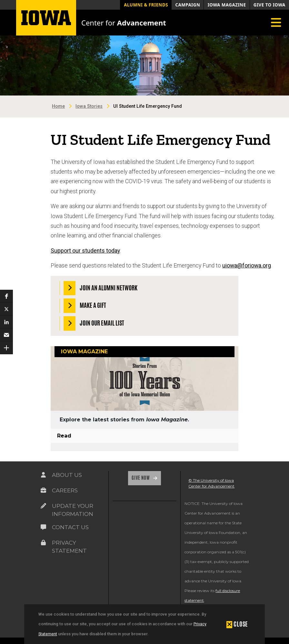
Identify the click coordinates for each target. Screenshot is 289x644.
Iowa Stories (89, 106)
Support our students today (85, 251)
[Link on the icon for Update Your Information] (44, 506)
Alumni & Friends (146, 5)
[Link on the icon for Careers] (44, 490)
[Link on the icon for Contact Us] (44, 527)
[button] (237, 624)
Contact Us (70, 527)
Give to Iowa (269, 5)
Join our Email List (94, 323)
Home (58, 106)
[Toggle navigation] (276, 23)
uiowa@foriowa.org (247, 266)
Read (64, 436)
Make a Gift (85, 306)
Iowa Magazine (227, 5)
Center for (124, 23)
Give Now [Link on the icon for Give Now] (141, 478)
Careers (65, 490)
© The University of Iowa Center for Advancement (211, 483)
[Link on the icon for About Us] (44, 475)
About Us (67, 475)
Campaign (188, 5)
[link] (121, 522)
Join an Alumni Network (101, 288)
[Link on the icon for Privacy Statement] (44, 543)
